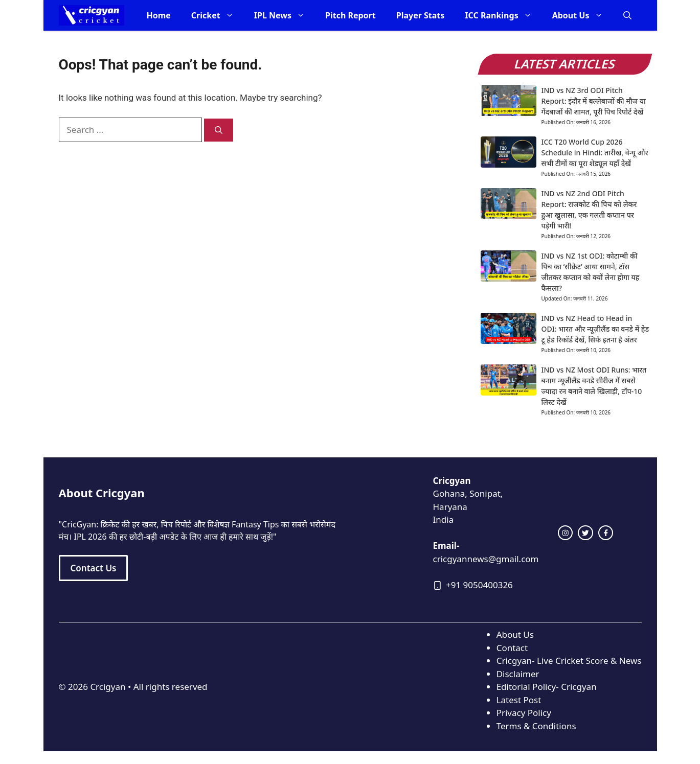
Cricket (218, 15)
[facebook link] (606, 533)
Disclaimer (518, 674)
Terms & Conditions (536, 726)
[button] (627, 15)
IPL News (285, 15)
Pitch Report (351, 15)
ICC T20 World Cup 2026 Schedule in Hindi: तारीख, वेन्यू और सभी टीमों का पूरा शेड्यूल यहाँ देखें (595, 153)
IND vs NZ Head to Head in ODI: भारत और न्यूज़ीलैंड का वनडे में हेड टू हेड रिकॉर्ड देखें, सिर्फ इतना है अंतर (595, 329)
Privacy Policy (524, 713)
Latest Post (519, 700)
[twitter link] (585, 533)
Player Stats (421, 15)
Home (158, 15)
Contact (512, 648)
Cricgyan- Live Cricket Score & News (569, 661)
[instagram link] (566, 533)
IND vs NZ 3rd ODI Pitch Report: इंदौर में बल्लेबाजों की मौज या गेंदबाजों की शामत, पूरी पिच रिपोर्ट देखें (594, 101)
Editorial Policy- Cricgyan (547, 687)
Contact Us (94, 568)
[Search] (219, 130)
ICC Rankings (503, 15)
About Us (583, 15)
